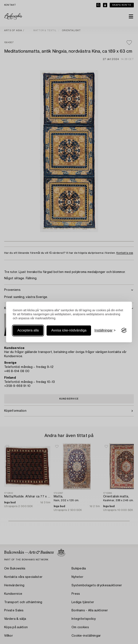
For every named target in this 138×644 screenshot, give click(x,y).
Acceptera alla (28, 330)
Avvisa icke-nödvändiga (69, 330)
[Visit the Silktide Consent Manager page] (124, 330)
